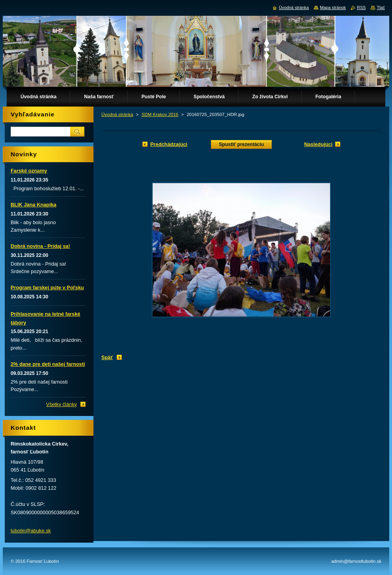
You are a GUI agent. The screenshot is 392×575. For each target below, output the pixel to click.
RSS (361, 7)
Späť (107, 357)
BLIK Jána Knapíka (34, 205)
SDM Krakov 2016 (160, 114)
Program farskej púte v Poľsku (47, 287)
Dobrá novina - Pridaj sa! (40, 246)
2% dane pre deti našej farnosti (48, 364)
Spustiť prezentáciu (241, 144)
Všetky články (62, 404)
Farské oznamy (29, 171)
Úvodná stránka (117, 114)
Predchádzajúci (169, 144)
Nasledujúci (318, 144)
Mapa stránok (333, 7)
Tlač (381, 7)
